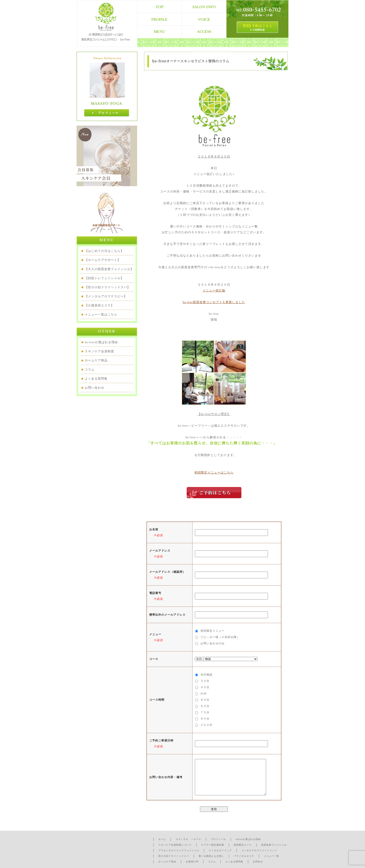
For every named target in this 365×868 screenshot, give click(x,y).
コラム (90, 369)
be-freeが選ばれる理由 (101, 342)
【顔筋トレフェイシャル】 (104, 278)
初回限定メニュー (213, 631)
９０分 (205, 719)
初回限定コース (243, 845)
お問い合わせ (95, 388)
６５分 (205, 706)
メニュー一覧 (271, 856)
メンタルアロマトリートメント (259, 850)
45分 (204, 693)
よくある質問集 (96, 379)
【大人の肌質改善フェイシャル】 (109, 269)
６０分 (205, 700)
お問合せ (258, 862)
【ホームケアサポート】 (103, 260)
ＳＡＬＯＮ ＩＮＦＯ (188, 839)
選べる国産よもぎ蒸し (211, 856)
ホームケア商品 (96, 360)
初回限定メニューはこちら (214, 472)
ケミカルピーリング (220, 850)
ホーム (162, 839)
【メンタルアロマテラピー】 (106, 296)
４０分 (205, 687)
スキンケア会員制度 (99, 351)
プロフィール (218, 839)
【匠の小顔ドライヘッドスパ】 (108, 287)
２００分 (206, 725)
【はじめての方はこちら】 (104, 251)
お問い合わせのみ (213, 643)
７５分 (205, 712)
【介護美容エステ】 (99, 305)
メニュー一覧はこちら (101, 314)
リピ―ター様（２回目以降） (220, 637)
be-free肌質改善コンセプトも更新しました (214, 302)
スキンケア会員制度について (175, 845)
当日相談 (206, 675)
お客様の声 (192, 862)
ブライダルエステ (244, 856)
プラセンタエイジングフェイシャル (179, 850)
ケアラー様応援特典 (213, 845)
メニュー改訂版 (214, 290)
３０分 (205, 681)
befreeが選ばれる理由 (248, 839)
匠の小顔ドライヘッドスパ (174, 856)
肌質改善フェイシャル (274, 845)
